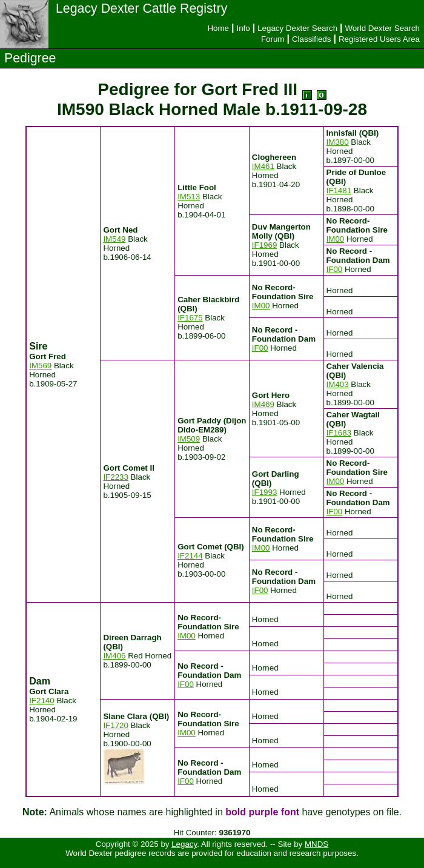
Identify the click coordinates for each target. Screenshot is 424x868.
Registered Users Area (379, 39)
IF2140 (42, 701)
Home (218, 28)
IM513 (189, 197)
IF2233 (116, 477)
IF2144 (190, 556)
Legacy (184, 844)
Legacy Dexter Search (297, 28)
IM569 (40, 366)
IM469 (263, 404)
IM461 (263, 166)
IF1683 (339, 433)
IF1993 (265, 492)
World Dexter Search (383, 28)
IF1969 (265, 245)
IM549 (114, 239)
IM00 (336, 239)
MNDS (316, 844)
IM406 (114, 656)
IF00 (335, 269)
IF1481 (339, 190)
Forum (273, 39)
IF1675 (190, 318)
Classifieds (311, 39)
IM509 (189, 439)
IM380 (338, 142)
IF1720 (116, 725)
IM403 (338, 384)
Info (243, 28)
